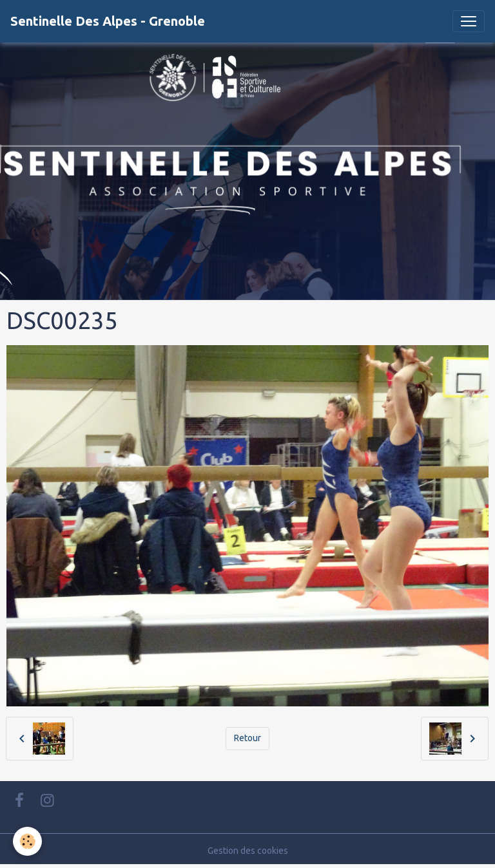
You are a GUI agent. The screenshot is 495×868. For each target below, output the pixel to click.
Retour (247, 738)
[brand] (108, 21)
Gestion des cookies (248, 851)
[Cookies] (27, 841)
